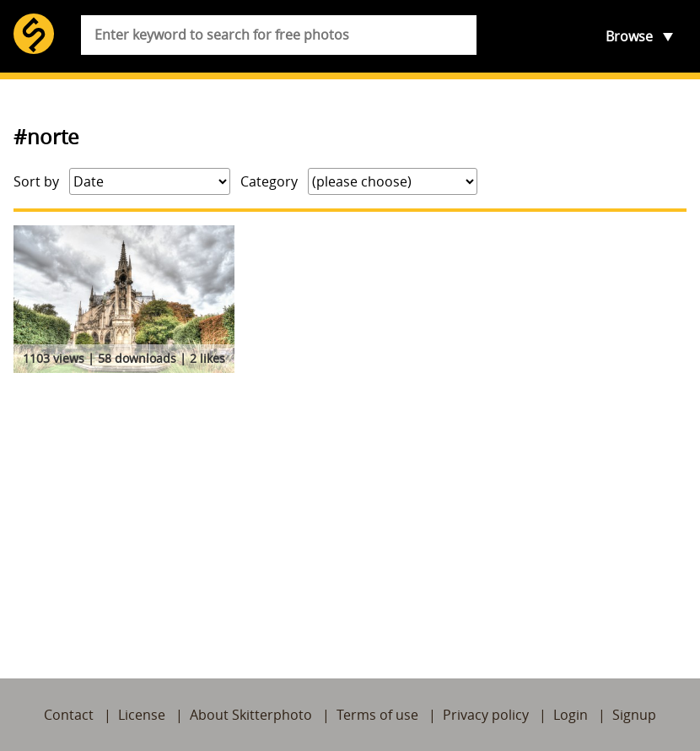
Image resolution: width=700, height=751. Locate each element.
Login (571, 715)
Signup (634, 715)
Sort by (36, 181)
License (142, 715)
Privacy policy (486, 715)
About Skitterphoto (251, 715)
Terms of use (377, 715)
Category (269, 181)
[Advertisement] (350, 506)
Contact (69, 715)
